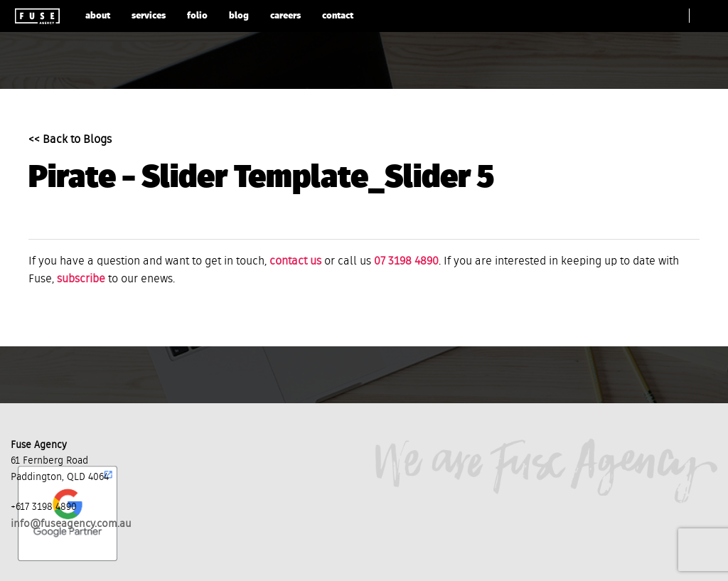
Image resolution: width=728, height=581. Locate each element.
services (149, 16)
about (98, 16)
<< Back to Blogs (70, 140)
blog (239, 16)
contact (338, 16)
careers (285, 16)
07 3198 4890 (406, 262)
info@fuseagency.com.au (71, 524)
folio (197, 16)
